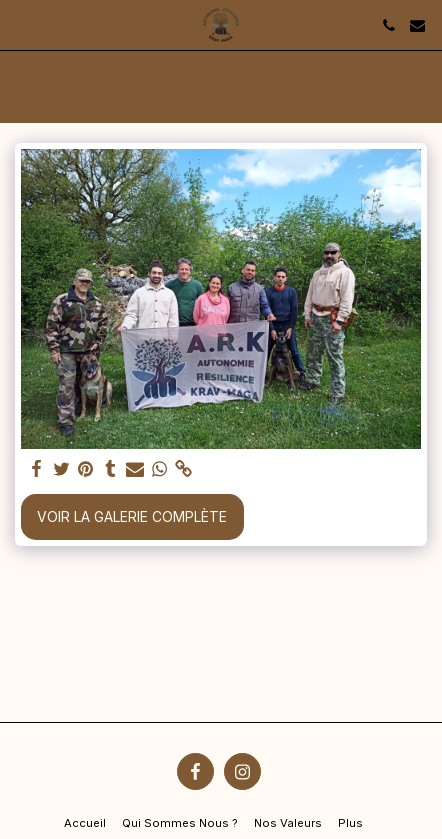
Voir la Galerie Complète (132, 516)
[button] (22, 25)
